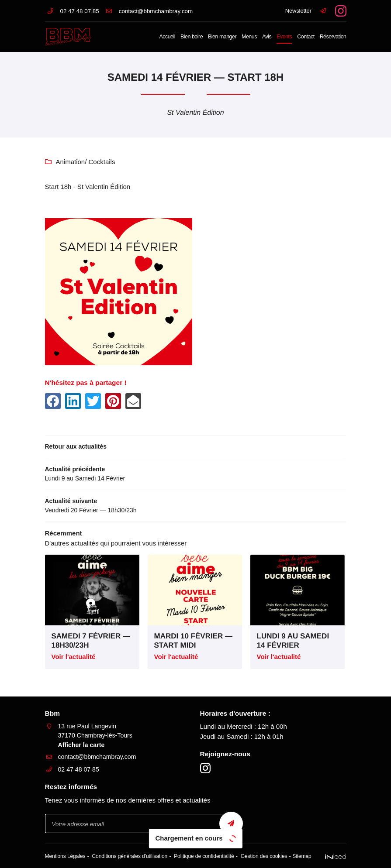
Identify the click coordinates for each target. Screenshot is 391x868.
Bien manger (222, 37)
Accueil (167, 37)
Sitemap (297, 856)
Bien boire (192, 37)
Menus (249, 37)
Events (284, 37)
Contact (306, 37)
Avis (267, 37)
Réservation (333, 37)
